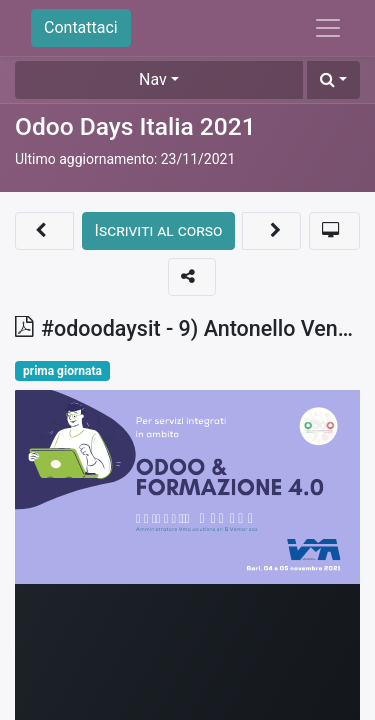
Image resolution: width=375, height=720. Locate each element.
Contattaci (81, 27)
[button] (333, 80)
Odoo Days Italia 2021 (135, 126)
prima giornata (62, 371)
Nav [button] (153, 79)
